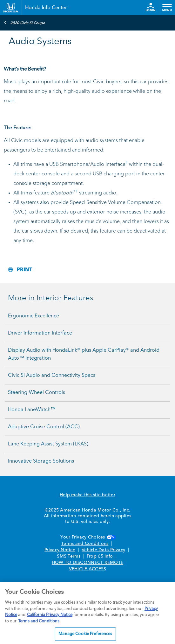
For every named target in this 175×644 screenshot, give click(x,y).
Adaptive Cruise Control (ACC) (44, 427)
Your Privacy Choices (87, 537)
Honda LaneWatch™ (32, 410)
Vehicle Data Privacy (103, 550)
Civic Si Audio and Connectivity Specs (52, 376)
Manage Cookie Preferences (85, 634)
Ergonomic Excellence (34, 316)
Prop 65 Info (100, 556)
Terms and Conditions (85, 544)
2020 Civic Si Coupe (24, 23)
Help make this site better (87, 495)
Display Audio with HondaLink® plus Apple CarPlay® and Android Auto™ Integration (84, 354)
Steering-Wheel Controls (37, 393)
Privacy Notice (60, 550)
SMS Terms (68, 556)
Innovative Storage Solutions (41, 461)
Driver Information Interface (40, 333)
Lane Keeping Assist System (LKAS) (48, 444)
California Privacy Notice (50, 615)
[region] (87, 613)
